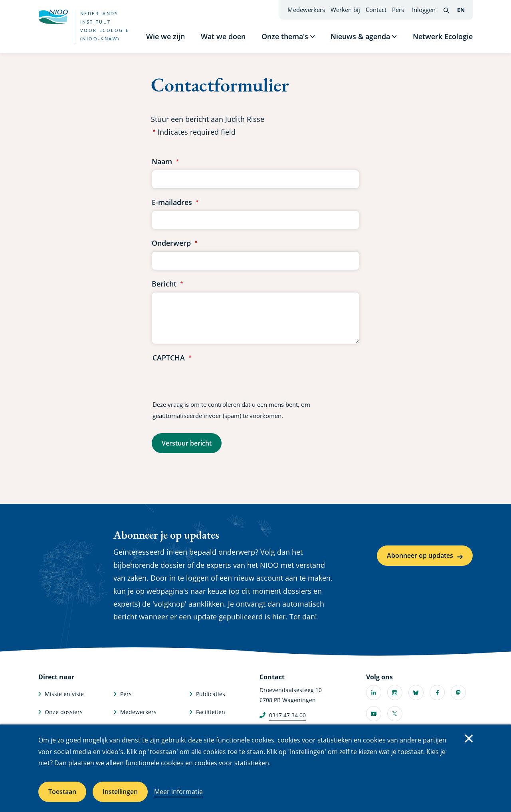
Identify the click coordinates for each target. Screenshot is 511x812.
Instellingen (120, 792)
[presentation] (213, 382)
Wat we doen (223, 36)
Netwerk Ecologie (443, 36)
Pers (398, 10)
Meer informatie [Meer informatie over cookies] (178, 792)
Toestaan (62, 792)
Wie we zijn (165, 36)
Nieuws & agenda (360, 36)
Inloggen (424, 10)
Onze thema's (285, 36)
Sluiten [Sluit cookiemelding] (469, 738)
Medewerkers (306, 10)
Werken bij (345, 10)
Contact (376, 10)
